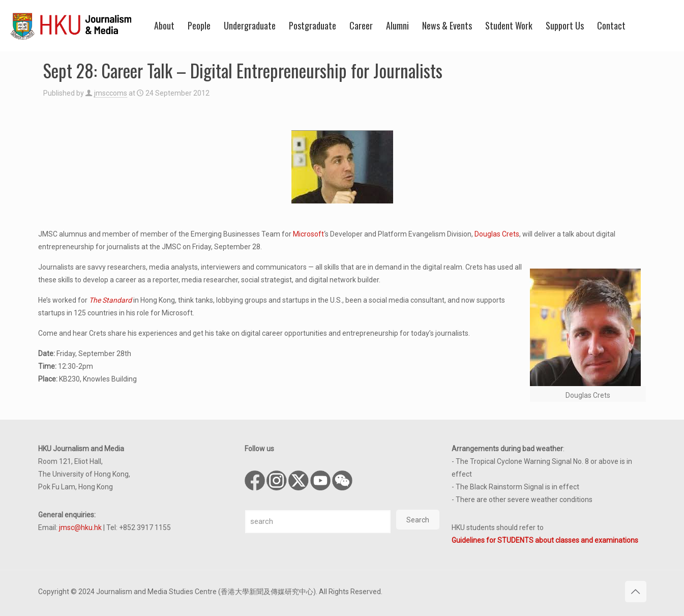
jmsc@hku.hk (80, 527)
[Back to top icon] (636, 592)
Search (418, 520)
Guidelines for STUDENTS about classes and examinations (545, 540)
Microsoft (308, 234)
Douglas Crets (497, 234)
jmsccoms (111, 93)
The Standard (110, 300)
